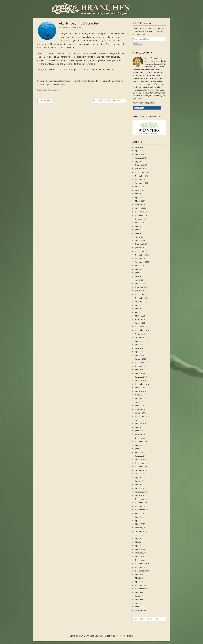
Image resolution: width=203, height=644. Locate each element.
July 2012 (139, 517)
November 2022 (142, 255)
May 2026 (139, 147)
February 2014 (141, 456)
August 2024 (140, 187)
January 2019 (141, 380)
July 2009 (139, 592)
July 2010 (139, 574)
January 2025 (141, 169)
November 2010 (142, 564)
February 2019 (141, 377)
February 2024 (141, 205)
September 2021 (142, 301)
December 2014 (142, 438)
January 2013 (141, 495)
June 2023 (139, 230)
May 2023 (139, 233)
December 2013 (142, 463)
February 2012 (141, 528)
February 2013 (141, 492)
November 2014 (142, 442)
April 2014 (139, 452)
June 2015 (139, 431)
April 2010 (139, 581)
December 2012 (142, 499)
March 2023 (140, 240)
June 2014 (139, 449)
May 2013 (139, 485)
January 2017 (141, 413)
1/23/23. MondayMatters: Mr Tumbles (109, 101)
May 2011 (139, 542)
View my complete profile (143, 103)
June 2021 (139, 305)
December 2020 (142, 327)
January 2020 (141, 359)
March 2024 (140, 201)
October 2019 (141, 366)
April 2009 (139, 603)
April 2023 (139, 237)
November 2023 (142, 215)
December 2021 (142, 294)
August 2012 (140, 513)
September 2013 (142, 470)
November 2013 (142, 467)
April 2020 (139, 352)
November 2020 (142, 330)
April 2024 (139, 197)
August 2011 (140, 535)
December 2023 (142, 212)
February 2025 (141, 165)
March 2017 (140, 406)
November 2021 (142, 298)
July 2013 (139, 477)
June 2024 (139, 190)
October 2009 (141, 585)
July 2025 (139, 161)
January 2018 (141, 391)
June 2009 (139, 596)
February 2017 (141, 409)
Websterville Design (125, 636)
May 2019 (139, 370)
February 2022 (141, 287)
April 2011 (139, 546)
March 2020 (140, 355)
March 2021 (140, 316)
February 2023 (141, 244)
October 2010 (141, 567)
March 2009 (140, 607)
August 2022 (140, 266)
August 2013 (140, 474)
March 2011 (140, 549)
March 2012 (140, 524)
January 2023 (141, 248)
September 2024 (142, 183)
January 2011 (141, 556)
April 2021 (139, 312)
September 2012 (142, 510)
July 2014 (139, 445)
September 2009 (142, 589)
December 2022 (142, 251)
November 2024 (142, 176)
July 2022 (139, 269)
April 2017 (139, 402)
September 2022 (142, 262)
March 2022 (140, 284)
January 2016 (141, 424)
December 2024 (142, 172)
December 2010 (142, 560)
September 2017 (142, 398)
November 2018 (142, 384)
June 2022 (139, 273)
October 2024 (141, 179)
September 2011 (142, 531)
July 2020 (139, 341)
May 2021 (139, 309)
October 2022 (141, 258)
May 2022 (139, 276)
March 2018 (140, 388)
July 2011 (139, 538)
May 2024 (139, 194)
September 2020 (142, 337)
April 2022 (139, 280)
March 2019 (140, 373)
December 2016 (142, 416)
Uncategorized (53, 90)
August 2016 (140, 420)
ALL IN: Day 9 (45, 101)
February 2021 (141, 319)
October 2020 (141, 334)
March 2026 (140, 154)
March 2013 (140, 488)
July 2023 (139, 226)
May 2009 (139, 600)
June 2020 (139, 345)
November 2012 (142, 503)
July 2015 (139, 427)
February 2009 (141, 610)
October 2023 (141, 219)
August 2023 (140, 222)
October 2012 (141, 506)
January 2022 (141, 291)
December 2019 (142, 363)
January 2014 (141, 459)
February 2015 (141, 434)
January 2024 (141, 208)
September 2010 (142, 571)
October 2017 (141, 395)
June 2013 (139, 481)
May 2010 (139, 578)
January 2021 (141, 323)
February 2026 (141, 158)
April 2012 (139, 521)
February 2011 (141, 553)
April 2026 (139, 151)
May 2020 (139, 348)
